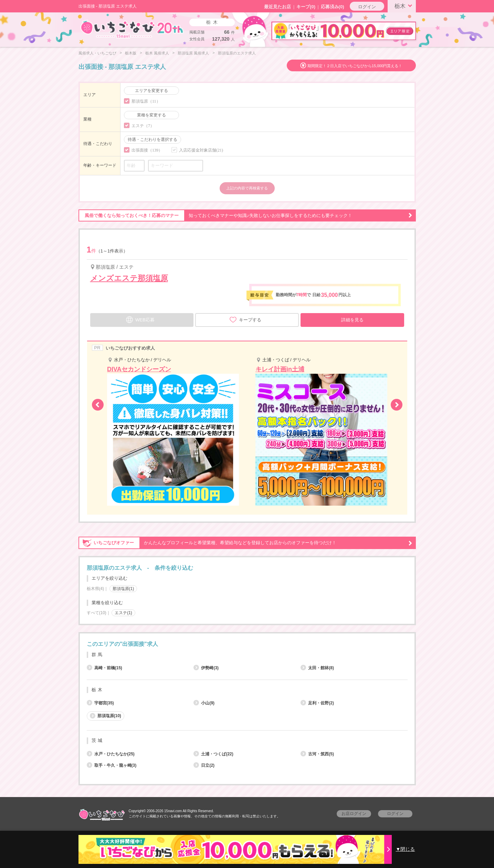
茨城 (98, 740)
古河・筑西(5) (317, 754)
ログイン (367, 7)
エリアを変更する (151, 91)
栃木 (404, 6)
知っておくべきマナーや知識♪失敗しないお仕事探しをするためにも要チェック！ (245, 216)
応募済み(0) (333, 7)
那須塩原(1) (123, 589)
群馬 (98, 655)
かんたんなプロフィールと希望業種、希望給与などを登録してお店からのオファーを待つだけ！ (245, 543)
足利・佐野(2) (317, 703)
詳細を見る (352, 320)
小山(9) (204, 703)
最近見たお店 (277, 7)
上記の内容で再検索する (247, 188)
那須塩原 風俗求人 (193, 53)
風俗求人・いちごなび (97, 53)
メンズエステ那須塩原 (129, 278)
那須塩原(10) (106, 716)
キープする (245, 320)
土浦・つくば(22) (213, 754)
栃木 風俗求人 (157, 53)
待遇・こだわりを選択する (153, 139)
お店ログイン (354, 814)
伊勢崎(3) (206, 668)
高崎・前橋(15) (104, 668)
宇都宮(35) (100, 703)
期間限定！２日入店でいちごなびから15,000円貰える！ (355, 66)
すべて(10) (97, 613)
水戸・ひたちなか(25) (111, 754)
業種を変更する (151, 115)
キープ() (306, 7)
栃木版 (131, 53)
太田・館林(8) (317, 668)
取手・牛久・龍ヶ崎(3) (112, 765)
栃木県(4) (96, 589)
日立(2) (204, 765)
